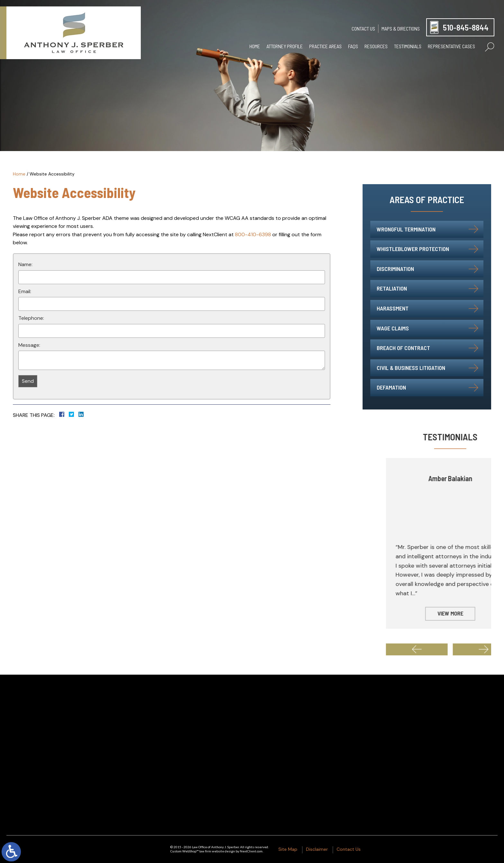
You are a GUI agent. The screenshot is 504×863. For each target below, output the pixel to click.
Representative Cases (451, 46)
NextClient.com (251, 851)
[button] (452, 649)
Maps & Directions (401, 28)
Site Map (288, 849)
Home (255, 46)
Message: (29, 345)
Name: (25, 264)
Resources (376, 46)
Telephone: (31, 318)
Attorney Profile (285, 46)
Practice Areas (325, 46)
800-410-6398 (253, 234)
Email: (25, 291)
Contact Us (363, 28)
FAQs (353, 46)
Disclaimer (317, 849)
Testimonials (408, 46)
